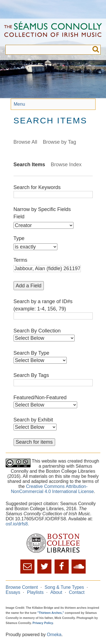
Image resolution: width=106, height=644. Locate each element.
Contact (77, 592)
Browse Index (66, 165)
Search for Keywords (37, 187)
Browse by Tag (60, 142)
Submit (96, 50)
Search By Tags (31, 375)
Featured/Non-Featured (40, 397)
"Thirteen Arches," (51, 613)
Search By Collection (37, 331)
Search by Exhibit (33, 420)
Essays (13, 592)
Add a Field (29, 286)
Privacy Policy (43, 623)
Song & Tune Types (64, 587)
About (56, 592)
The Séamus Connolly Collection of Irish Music (53, 32)
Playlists (35, 592)
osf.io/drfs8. (17, 524)
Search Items (29, 165)
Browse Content (22, 587)
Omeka (54, 635)
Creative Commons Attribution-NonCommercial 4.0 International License (52, 489)
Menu (20, 104)
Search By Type (32, 353)
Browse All (25, 142)
